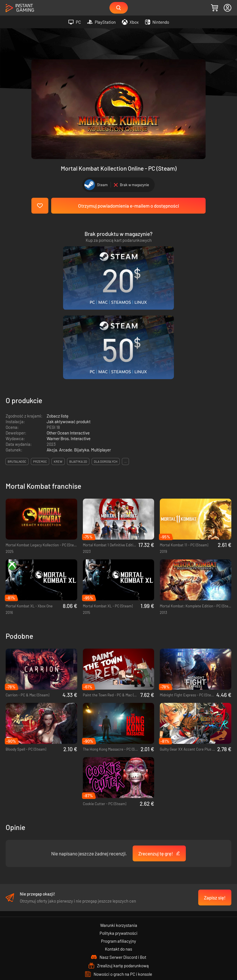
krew (58, 370)
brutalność (17, 370)
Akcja (52, 358)
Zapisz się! (215, 806)
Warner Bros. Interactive (69, 347)
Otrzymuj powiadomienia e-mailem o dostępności (129, 206)
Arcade (66, 358)
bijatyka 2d (78, 370)
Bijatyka (82, 358)
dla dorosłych (106, 370)
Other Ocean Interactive (68, 341)
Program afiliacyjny (118, 849)
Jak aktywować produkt (69, 330)
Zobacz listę (58, 324)
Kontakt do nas (118, 857)
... (125, 370)
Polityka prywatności (118, 841)
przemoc (40, 370)
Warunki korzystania (119, 833)
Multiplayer (101, 358)
